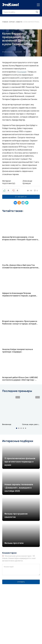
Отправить (21, 582)
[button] (17, 428)
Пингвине (22, 72)
